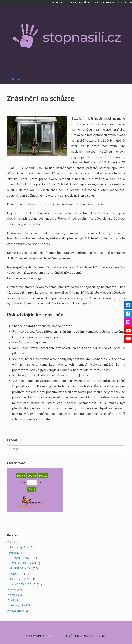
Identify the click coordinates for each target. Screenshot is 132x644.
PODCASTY (17, 574)
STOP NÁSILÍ (57, 636)
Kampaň (12, 553)
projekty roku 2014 (21, 606)
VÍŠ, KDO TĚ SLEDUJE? (23, 585)
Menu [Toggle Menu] (17, 80)
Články (11, 542)
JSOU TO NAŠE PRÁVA (23, 563)
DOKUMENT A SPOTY (23, 558)
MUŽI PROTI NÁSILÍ (21, 569)
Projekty (12, 600)
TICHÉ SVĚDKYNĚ (20, 579)
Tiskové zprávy (19, 548)
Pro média (13, 595)
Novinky (12, 590)
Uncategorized (16, 611)
